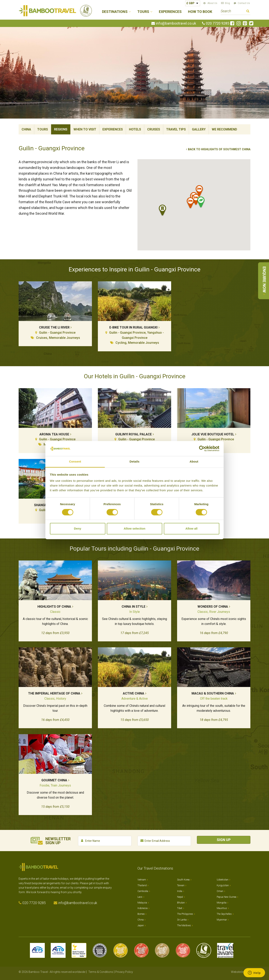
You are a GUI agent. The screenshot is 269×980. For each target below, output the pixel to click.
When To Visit (85, 129)
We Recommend (224, 129)
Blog (228, 3)
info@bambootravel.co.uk (176, 23)
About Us (212, 3)
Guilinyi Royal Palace (134, 434)
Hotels (135, 129)
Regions (61, 129)
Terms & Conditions (101, 972)
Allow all (191, 529)
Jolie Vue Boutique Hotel (213, 434)
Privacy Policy (124, 972)
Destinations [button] (115, 12)
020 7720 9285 (217, 23)
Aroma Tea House (54, 434)
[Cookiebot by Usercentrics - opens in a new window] (202, 448)
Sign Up (224, 840)
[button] (191, 204)
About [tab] (194, 462)
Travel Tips (176, 129)
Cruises (154, 129)
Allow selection (134, 529)
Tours (43, 129)
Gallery (199, 129)
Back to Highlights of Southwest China (219, 149)
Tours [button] (143, 12)
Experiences (170, 12)
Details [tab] (134, 462)
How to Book (200, 12)
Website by (241, 972)
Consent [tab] (75, 462)
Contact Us (244, 3)
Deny (78, 529)
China (26, 129)
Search (248, 12)
